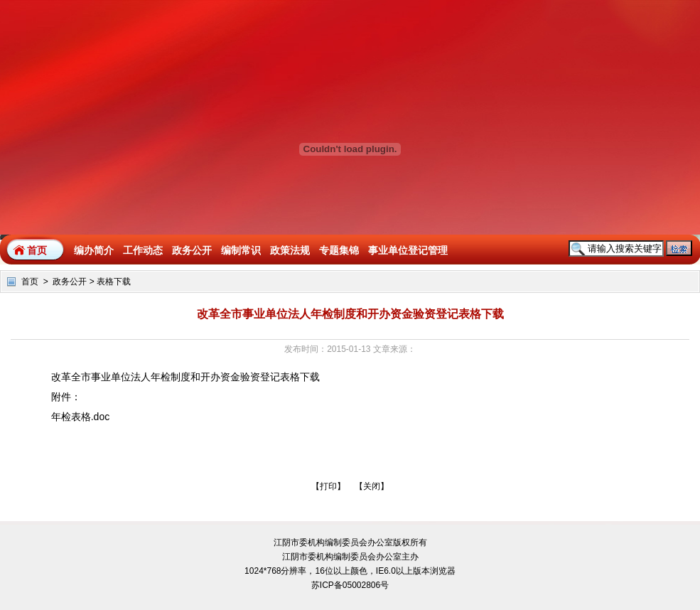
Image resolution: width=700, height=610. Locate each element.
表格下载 (114, 282)
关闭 (372, 486)
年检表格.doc (80, 417)
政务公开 (70, 282)
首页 (37, 250)
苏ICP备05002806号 (350, 585)
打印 (328, 486)
